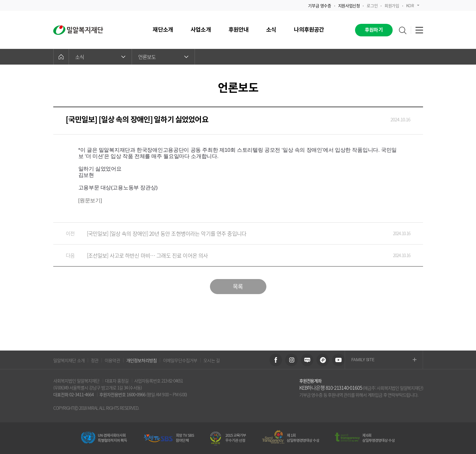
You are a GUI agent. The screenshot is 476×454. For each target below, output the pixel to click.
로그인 (372, 5)
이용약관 (112, 360)
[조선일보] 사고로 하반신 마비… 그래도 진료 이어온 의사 (232, 255)
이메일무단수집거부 (180, 360)
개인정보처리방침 (141, 360)
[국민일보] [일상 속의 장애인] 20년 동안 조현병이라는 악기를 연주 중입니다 (232, 233)
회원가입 (392, 5)
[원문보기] (90, 201)
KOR (413, 5)
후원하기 (374, 30)
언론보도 (163, 57)
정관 (95, 360)
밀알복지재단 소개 (69, 360)
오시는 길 (212, 360)
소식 (100, 57)
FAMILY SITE (384, 360)
